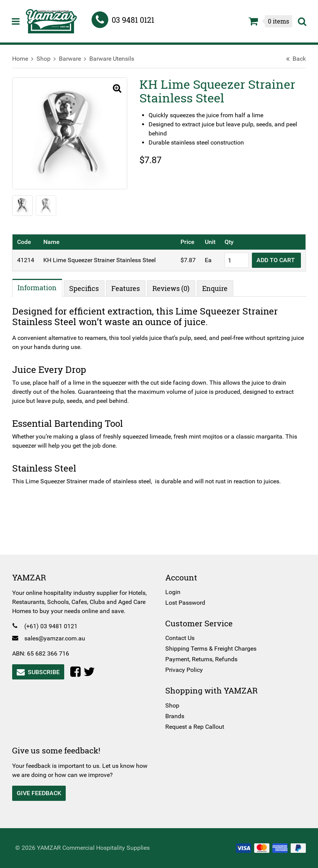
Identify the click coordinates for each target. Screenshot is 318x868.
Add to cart (273, 260)
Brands (175, 716)
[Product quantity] (234, 261)
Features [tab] (129, 289)
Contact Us (180, 638)
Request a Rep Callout (195, 727)
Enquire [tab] (218, 289)
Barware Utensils (115, 59)
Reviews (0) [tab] (174, 289)
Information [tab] (40, 288)
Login (173, 592)
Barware (73, 59)
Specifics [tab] (87, 289)
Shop (47, 59)
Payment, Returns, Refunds (201, 659)
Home (23, 59)
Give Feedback (42, 793)
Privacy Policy (184, 670)
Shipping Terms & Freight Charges (211, 649)
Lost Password (185, 603)
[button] (114, 89)
